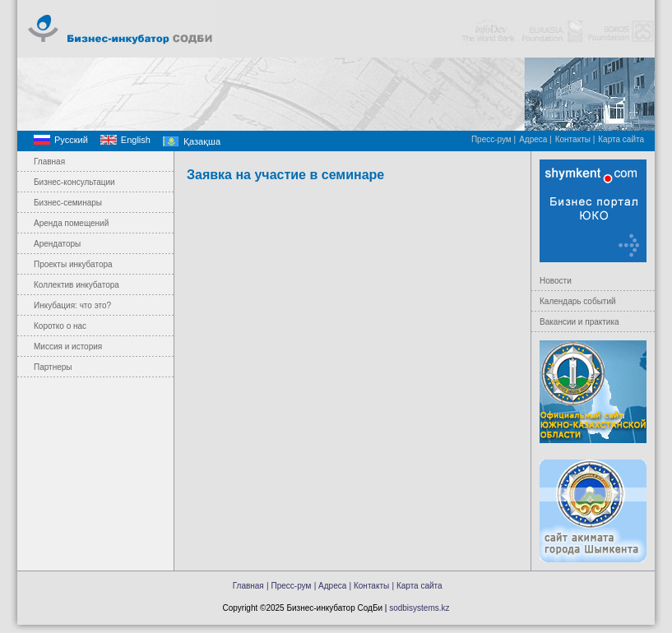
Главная (49, 162)
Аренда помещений (71, 223)
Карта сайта (621, 139)
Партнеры (53, 367)
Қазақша (202, 141)
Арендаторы (57, 244)
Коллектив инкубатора (76, 285)
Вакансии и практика (579, 322)
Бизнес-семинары (68, 203)
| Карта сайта (417, 586)
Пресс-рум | (494, 139)
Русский (71, 140)
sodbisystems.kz (419, 608)
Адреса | (535, 139)
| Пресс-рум (289, 586)
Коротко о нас (60, 326)
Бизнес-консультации (74, 182)
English (136, 140)
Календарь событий (578, 301)
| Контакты (370, 586)
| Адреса (331, 586)
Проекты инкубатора (73, 264)
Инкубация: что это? (72, 305)
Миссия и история (68, 347)
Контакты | (575, 139)
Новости (556, 281)
